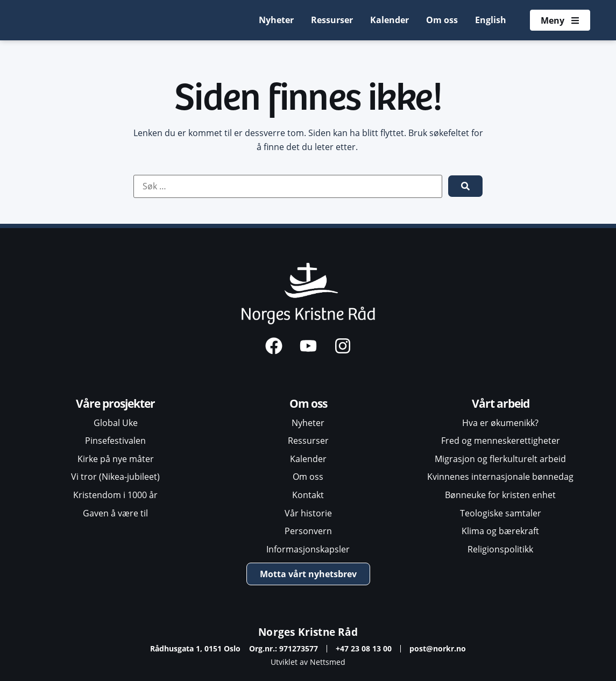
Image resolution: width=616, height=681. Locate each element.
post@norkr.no (438, 648)
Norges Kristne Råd (308, 632)
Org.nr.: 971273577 (284, 648)
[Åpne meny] (560, 20)
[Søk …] (288, 187)
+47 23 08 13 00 (364, 648)
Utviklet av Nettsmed (308, 662)
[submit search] (465, 186)
